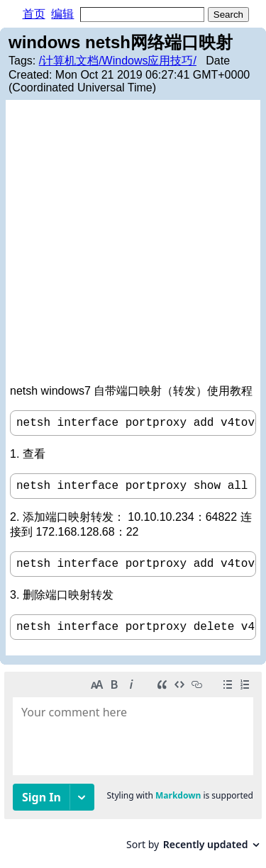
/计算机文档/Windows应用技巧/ (118, 61)
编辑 (62, 14)
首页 (34, 14)
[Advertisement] (133, 244)
